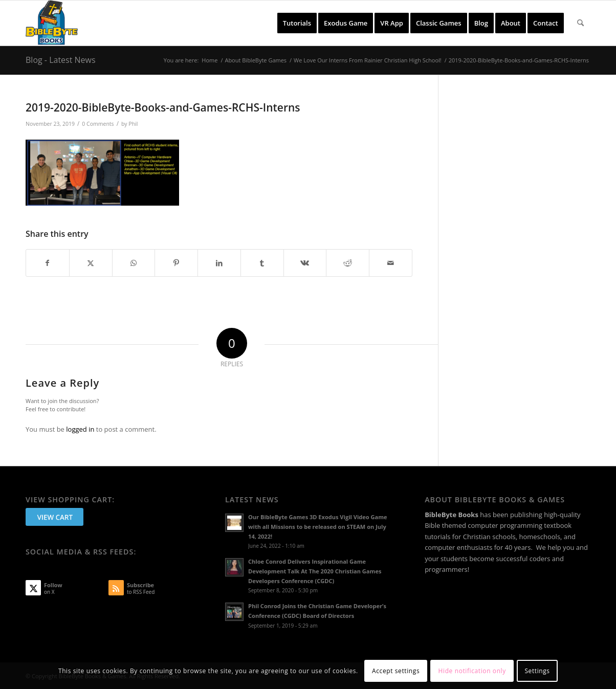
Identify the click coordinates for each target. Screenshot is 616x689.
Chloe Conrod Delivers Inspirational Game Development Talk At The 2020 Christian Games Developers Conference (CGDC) (315, 571)
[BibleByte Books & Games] (52, 23)
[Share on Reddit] (348, 263)
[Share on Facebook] (48, 263)
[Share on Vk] (305, 263)
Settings (537, 671)
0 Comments (98, 124)
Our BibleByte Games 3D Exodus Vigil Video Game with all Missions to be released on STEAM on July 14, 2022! (318, 527)
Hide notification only (472, 671)
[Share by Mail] (391, 263)
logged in (80, 429)
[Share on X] (91, 263)
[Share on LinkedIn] (219, 263)
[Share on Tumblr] (262, 263)
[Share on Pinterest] (176, 263)
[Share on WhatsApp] (134, 263)
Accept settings (396, 671)
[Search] (580, 23)
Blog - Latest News (61, 60)
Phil (133, 124)
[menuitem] (297, 23)
